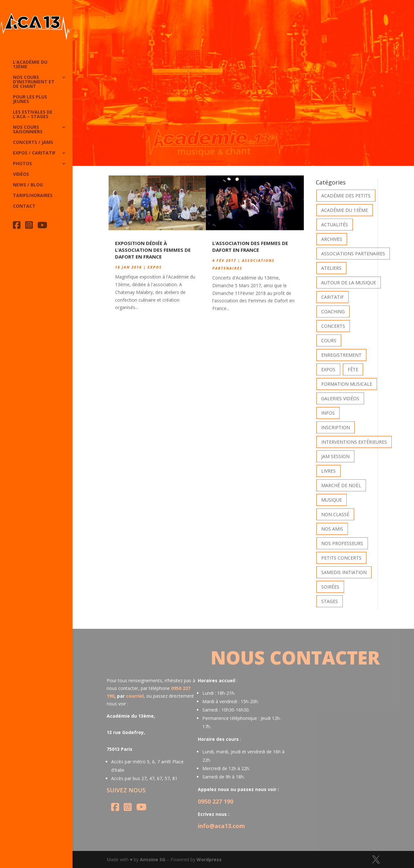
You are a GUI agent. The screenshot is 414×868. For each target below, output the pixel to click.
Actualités (335, 225)
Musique (332, 500)
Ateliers (331, 268)
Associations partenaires (353, 254)
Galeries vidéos (340, 398)
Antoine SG (153, 859)
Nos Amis (332, 529)
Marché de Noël (341, 485)
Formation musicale (347, 384)
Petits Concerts (341, 558)
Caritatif (332, 297)
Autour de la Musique (349, 283)
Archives (332, 239)
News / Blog (28, 185)
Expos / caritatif (34, 153)
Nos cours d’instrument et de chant (34, 82)
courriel (135, 696)
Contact (24, 206)
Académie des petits (346, 196)
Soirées (330, 587)
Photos (22, 164)
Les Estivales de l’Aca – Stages (33, 115)
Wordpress (209, 859)
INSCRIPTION (336, 427)
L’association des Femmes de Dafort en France (250, 246)
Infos (328, 413)
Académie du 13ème (345, 210)
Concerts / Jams (33, 143)
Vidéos (21, 175)
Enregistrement (341, 355)
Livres (328, 471)
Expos (155, 267)
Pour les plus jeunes (30, 99)
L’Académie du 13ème (30, 65)
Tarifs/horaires (33, 196)
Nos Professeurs (342, 543)
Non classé (335, 514)
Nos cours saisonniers (28, 130)
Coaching (333, 311)
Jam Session (335, 456)
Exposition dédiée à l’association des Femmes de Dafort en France (153, 250)
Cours (329, 340)
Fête (353, 369)
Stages (330, 601)
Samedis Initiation (344, 572)
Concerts (333, 326)
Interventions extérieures (354, 442)
